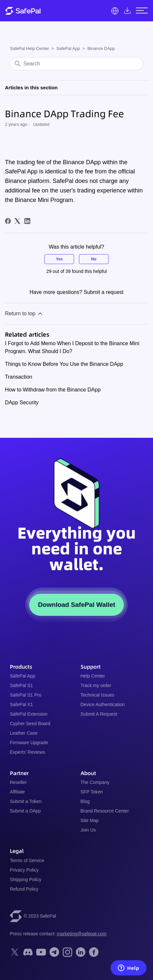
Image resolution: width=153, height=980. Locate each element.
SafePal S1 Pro (26, 695)
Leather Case (24, 733)
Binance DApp (101, 48)
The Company (95, 782)
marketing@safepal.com (81, 934)
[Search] (76, 64)
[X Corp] (17, 221)
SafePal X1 (21, 704)
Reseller (18, 782)
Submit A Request (99, 714)
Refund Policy (24, 889)
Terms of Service (27, 860)
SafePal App (68, 48)
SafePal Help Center (29, 48)
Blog (85, 801)
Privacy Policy (24, 870)
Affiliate (17, 792)
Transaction (19, 377)
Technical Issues (98, 695)
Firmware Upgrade (29, 743)
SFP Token (92, 792)
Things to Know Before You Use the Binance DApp (64, 364)
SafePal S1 (21, 685)
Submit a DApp (25, 811)
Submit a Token (26, 801)
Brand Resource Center (105, 811)
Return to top (24, 314)
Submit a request (103, 292)
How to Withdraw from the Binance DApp (53, 390)
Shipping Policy (26, 880)
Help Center (93, 676)
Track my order (96, 685)
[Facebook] (8, 221)
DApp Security (22, 402)
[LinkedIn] (27, 221)
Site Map (90, 820)
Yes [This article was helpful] (59, 259)
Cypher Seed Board (30, 724)
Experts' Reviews (27, 752)
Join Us (88, 830)
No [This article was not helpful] (94, 259)
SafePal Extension (29, 714)
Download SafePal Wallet (76, 605)
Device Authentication (103, 704)
